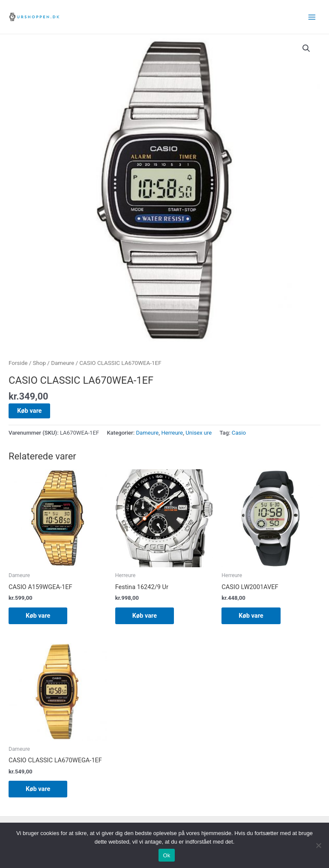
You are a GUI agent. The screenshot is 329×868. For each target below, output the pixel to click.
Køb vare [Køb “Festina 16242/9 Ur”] (145, 616)
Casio (239, 433)
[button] (306, 48)
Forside (18, 363)
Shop (40, 363)
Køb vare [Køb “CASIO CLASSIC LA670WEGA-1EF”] (38, 789)
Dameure (63, 363)
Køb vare (29, 411)
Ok (166, 855)
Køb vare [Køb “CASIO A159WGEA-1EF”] (38, 616)
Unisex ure (199, 433)
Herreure (172, 433)
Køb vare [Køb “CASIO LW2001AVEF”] (251, 616)
